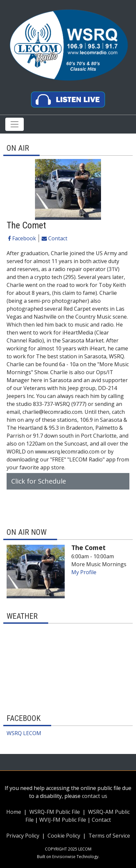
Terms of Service (109, 836)
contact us (95, 796)
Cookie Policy (64, 836)
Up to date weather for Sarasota (68, 699)
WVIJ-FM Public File (63, 820)
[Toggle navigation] (15, 124)
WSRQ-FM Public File (55, 812)
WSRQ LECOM (24, 733)
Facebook (22, 238)
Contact (54, 238)
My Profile (84, 572)
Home (14, 812)
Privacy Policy (23, 836)
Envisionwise (64, 857)
